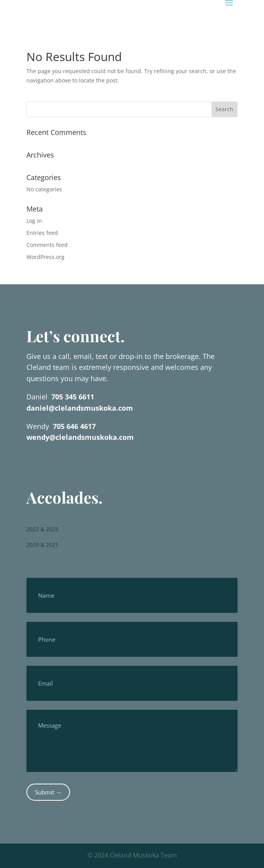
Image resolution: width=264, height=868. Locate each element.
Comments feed (47, 245)
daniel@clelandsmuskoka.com (80, 408)
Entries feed (42, 233)
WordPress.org (45, 257)
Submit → (48, 792)
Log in (34, 221)
